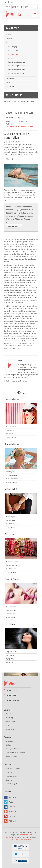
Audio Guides (10, 729)
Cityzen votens (11, 572)
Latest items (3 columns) (17, 70)
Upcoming (9, 718)
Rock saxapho (11, 610)
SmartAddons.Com (26, 835)
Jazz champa (10, 614)
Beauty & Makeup (12, 579)
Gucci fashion (10, 434)
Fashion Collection (12, 399)
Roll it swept (10, 655)
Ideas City (9, 772)
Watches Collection (12, 489)
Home (8, 121)
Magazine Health (12, 690)
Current (8, 714)
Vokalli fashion (11, 437)
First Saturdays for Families (15, 753)
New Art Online (11, 722)
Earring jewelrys (11, 475)
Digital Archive (11, 741)
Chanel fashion (11, 427)
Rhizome (9, 780)
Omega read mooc (12, 562)
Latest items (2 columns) (17, 66)
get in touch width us (14, 226)
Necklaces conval (12, 479)
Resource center (11, 757)
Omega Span (10, 517)
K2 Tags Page (13, 54)
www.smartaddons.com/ (19, 381)
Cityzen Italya (10, 527)
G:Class (8, 745)
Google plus (13, 811)
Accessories (9, 534)
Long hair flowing (12, 652)
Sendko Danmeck (12, 524)
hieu (8, 142)
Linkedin (12, 807)
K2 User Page (13, 51)
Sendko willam (11, 569)
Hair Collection (11, 624)
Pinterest (12, 816)
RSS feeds (13, 821)
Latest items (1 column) (17, 62)
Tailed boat (10, 124)
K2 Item (11, 58)
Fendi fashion (10, 430)
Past (7, 725)
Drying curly (10, 659)
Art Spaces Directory (13, 769)
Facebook (13, 797)
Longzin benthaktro (12, 565)
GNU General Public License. (21, 840)
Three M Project (11, 784)
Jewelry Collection (12, 444)
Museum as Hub (11, 776)
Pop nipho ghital (11, 607)
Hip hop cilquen (11, 617)
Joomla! (8, 837)
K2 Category (13, 47)
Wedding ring (10, 472)
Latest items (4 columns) (17, 74)
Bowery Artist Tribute (13, 749)
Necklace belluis (11, 482)
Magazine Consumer (13, 700)
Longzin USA (10, 520)
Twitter (11, 802)
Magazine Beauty (12, 695)
